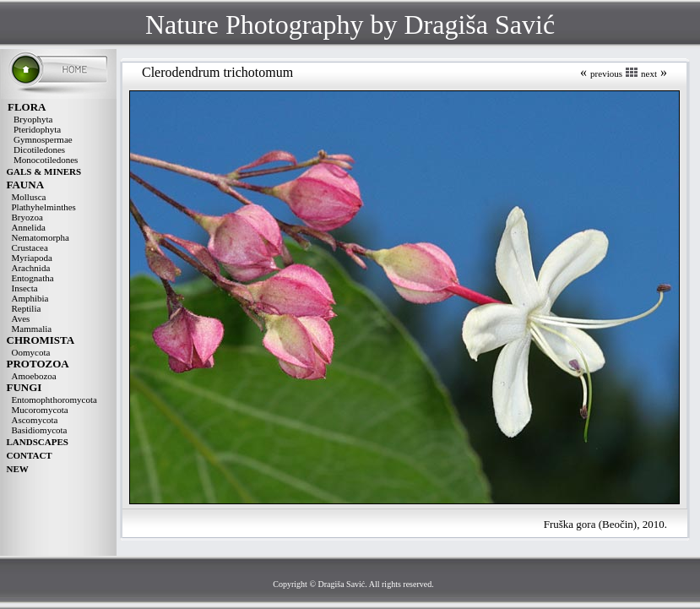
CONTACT (30, 455)
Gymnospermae (43, 139)
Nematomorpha (41, 237)
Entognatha (33, 278)
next (649, 73)
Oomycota (31, 352)
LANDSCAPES (38, 442)
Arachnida (31, 268)
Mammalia (32, 329)
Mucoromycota (40, 410)
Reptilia (27, 308)
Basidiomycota (40, 430)
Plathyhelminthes (44, 207)
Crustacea (30, 247)
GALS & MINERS (44, 171)
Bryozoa (27, 217)
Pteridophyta (37, 129)
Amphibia (30, 298)
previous (606, 73)
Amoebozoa (34, 376)
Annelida (29, 227)
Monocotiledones (46, 160)
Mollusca (29, 197)
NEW (18, 469)
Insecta (25, 288)
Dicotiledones (39, 150)
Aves (21, 318)
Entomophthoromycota (54, 400)
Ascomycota (35, 420)
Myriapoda (32, 258)
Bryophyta (33, 119)
